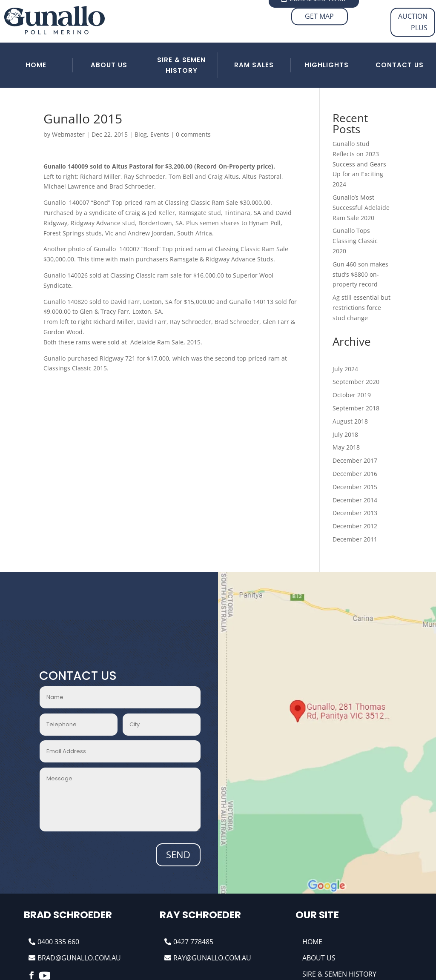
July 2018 (345, 434)
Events (160, 134)
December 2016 (355, 474)
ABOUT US (109, 65)
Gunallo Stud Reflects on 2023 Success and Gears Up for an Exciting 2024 (359, 164)
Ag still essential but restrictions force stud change (361, 308)
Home (312, 942)
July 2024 (345, 369)
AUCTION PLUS (413, 22)
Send (178, 854)
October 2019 (352, 395)
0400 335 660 (58, 942)
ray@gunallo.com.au (212, 958)
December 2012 (355, 526)
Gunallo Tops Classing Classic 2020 (355, 241)
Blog (141, 134)
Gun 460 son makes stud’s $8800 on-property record (360, 274)
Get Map (319, 16)
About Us (319, 958)
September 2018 (356, 408)
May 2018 (346, 447)
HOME (36, 65)
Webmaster (68, 134)
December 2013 (355, 513)
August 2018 (350, 421)
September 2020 (356, 382)
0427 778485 (193, 942)
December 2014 (355, 500)
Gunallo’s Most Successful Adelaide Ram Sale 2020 (361, 208)
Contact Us (400, 65)
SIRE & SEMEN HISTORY (181, 65)
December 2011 (355, 539)
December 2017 (355, 460)
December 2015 (355, 487)
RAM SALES (254, 65)
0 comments (193, 134)
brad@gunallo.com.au (79, 958)
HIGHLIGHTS (327, 65)
